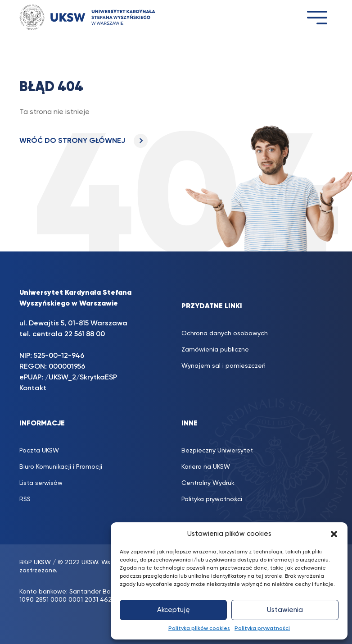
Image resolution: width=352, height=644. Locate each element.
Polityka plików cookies (199, 629)
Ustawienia (285, 610)
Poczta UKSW (39, 451)
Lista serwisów (41, 483)
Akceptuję (174, 610)
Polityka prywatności (262, 629)
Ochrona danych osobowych (225, 333)
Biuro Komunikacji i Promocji (61, 467)
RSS (25, 499)
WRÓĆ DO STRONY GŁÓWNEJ (83, 141)
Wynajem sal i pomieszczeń (223, 366)
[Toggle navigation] (317, 17)
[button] (334, 534)
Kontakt (33, 388)
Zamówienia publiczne (215, 350)
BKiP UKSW (35, 562)
